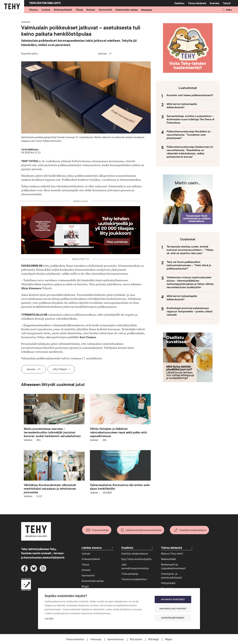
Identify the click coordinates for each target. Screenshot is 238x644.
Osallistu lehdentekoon (193, 530)
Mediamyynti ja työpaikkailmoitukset (173, 566)
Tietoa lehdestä (197, 3)
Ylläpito (169, 639)
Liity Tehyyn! (60, 369)
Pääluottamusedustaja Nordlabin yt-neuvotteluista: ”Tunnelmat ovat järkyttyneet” (189, 135)
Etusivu (34, 10)
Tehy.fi (227, 3)
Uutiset (46, 10)
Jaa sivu (102, 54)
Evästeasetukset (173, 618)
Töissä (79, 10)
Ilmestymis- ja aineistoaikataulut (171, 576)
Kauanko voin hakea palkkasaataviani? (190, 95)
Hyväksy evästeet (173, 600)
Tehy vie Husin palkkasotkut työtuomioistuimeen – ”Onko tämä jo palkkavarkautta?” (189, 265)
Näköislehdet (169, 559)
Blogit (85, 586)
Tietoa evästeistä (75, 639)
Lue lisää (49, 619)
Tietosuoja (96, 639)
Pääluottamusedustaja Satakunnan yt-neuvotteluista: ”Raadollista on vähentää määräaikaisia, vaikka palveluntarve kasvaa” (190, 152)
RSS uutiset (136, 639)
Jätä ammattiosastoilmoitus (135, 566)
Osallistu (179, 3)
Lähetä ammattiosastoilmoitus (143, 530)
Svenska (215, 3)
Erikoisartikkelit (63, 10)
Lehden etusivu (92, 548)
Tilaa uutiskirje (100, 530)
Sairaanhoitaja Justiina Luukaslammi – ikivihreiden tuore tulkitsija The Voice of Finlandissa (190, 119)
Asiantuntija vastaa (127, 10)
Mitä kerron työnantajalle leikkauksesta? (182, 106)
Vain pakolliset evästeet (173, 609)
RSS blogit (154, 639)
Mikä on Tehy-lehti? (172, 554)
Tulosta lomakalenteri (134, 579)
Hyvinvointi (105, 10)
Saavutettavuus (116, 639)
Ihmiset (91, 10)
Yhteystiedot (168, 583)
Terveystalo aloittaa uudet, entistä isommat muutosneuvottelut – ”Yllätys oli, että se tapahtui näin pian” (190, 250)
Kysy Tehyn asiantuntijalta (136, 559)
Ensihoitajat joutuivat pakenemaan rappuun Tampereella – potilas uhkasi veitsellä (190, 311)
